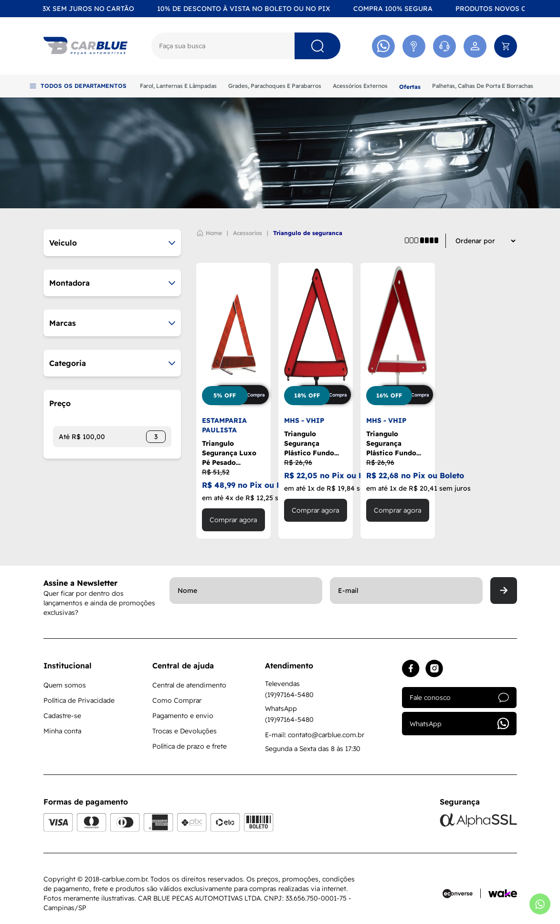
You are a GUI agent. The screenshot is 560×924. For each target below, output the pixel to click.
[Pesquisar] (317, 46)
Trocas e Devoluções (185, 731)
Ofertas (410, 87)
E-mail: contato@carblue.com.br (315, 735)
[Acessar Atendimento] (414, 46)
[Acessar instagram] (434, 669)
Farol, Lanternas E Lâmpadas (178, 86)
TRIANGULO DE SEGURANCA (308, 233)
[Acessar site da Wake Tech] (503, 893)
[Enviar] (504, 591)
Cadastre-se (62, 716)
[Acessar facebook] (411, 669)
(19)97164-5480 (289, 695)
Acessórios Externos (360, 86)
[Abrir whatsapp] (540, 904)
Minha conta (62, 731)
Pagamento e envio (183, 716)
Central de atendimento (189, 685)
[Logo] (85, 46)
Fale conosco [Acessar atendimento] (459, 698)
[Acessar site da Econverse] (462, 893)
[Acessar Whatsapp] (383, 46)
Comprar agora (233, 520)
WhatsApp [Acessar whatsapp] (459, 724)
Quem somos (65, 685)
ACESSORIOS (248, 233)
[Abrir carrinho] (506, 46)
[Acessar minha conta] (475, 46)
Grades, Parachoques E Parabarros (275, 86)
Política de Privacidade (79, 700)
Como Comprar (177, 700)
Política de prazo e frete (190, 746)
